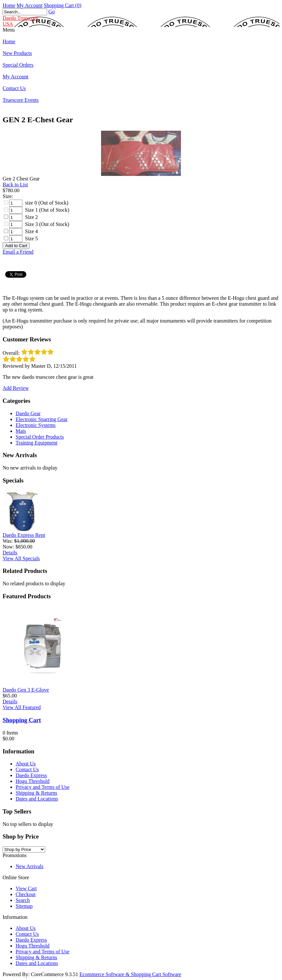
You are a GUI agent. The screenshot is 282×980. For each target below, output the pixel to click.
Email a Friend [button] (18, 252)
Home (9, 5)
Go (52, 12)
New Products (17, 53)
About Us (26, 764)
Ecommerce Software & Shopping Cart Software (130, 974)
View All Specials (21, 558)
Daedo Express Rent (24, 535)
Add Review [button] (16, 388)
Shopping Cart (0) (63, 5)
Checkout (26, 894)
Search (23, 900)
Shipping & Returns (36, 793)
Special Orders (18, 65)
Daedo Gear (28, 413)
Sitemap (24, 906)
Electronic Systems (36, 425)
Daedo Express (31, 775)
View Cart (26, 888)
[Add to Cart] (16, 246)
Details (10, 553)
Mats (21, 431)
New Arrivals (30, 866)
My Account (30, 5)
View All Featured (22, 707)
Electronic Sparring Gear (42, 419)
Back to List (15, 185)
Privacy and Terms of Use (43, 787)
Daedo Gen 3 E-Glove (26, 690)
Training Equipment (37, 443)
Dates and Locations (37, 799)
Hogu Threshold (32, 781)
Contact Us (14, 88)
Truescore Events (21, 100)
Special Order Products (40, 437)
